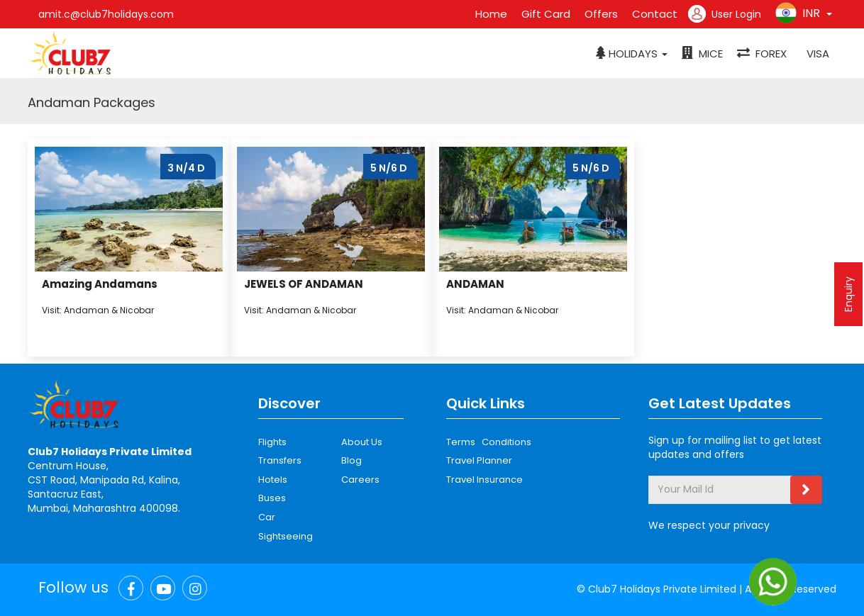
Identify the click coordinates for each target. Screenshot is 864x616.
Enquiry (848, 294)
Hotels (273, 480)
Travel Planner (479, 460)
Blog (351, 460)
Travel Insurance (484, 480)
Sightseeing (286, 536)
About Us (362, 442)
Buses (272, 498)
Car (267, 517)
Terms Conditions (489, 442)
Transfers (280, 460)
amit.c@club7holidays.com (106, 14)
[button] (632, 54)
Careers (360, 480)
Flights (272, 442)
